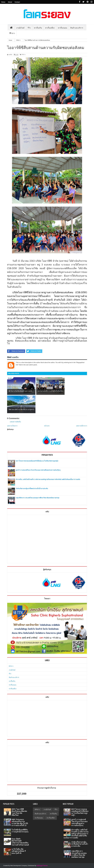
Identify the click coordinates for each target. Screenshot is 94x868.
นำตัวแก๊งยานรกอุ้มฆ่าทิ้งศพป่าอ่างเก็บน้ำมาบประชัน (32, 489)
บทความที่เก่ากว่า (82, 426)
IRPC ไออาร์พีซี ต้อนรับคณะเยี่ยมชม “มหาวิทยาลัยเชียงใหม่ (19, 812)
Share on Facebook (16, 351)
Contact (17, 2)
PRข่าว (23, 55)
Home (3, 2)
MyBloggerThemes (42, 866)
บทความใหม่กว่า (12, 426)
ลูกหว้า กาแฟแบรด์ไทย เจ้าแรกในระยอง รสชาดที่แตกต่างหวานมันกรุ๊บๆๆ (38, 470)
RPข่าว (11, 666)
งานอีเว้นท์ (20, 28)
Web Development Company (19, 866)
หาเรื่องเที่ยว (13, 689)
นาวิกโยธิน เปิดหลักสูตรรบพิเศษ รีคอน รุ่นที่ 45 (19, 851)
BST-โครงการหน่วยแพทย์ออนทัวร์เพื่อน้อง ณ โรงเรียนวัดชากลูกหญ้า (37, 461)
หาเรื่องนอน (13, 685)
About (10, 2)
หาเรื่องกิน (12, 681)
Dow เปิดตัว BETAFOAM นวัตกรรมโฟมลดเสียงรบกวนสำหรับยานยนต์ (20, 842)
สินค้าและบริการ (14, 677)
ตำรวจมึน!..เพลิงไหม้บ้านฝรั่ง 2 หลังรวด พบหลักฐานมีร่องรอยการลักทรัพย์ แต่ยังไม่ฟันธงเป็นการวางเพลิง (48, 479)
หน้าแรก (47, 426)
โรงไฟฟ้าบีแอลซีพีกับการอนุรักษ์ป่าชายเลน (20, 831)
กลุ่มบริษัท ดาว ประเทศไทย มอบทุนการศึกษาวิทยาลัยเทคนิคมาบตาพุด (38, 498)
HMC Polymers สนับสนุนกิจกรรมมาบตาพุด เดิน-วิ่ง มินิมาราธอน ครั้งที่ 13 (20, 823)
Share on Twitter (34, 351)
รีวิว (10, 674)
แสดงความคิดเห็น (15, 422)
